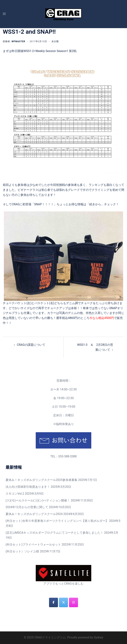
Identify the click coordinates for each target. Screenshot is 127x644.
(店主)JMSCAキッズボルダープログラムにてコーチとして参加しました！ (54, 533)
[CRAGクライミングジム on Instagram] (73, 602)
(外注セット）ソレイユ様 (22, 551)
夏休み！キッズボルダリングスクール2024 (34, 514)
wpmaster (18, 41)
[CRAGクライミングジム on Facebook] (54, 602)
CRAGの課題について (31, 345)
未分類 (55, 41)
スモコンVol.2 (15, 494)
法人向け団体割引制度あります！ (28, 487)
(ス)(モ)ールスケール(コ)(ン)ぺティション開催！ (38, 500)
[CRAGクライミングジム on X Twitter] (63, 602)
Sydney (98, 637)
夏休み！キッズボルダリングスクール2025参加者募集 (41, 480)
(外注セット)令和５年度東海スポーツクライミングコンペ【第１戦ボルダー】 (57, 521)
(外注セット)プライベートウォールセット (33, 545)
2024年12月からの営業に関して (27, 507)
